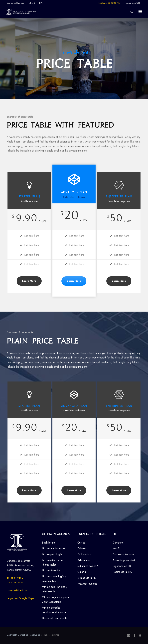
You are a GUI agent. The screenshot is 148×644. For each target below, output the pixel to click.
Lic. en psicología (52, 555)
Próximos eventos (87, 584)
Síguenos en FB (122, 566)
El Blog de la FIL (87, 578)
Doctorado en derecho (55, 618)
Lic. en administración (54, 549)
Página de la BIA (122, 572)
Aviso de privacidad (124, 560)
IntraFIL (32, 3)
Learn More (29, 281)
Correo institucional (16, 3)
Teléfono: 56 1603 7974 (110, 3)
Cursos (81, 543)
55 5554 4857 (15, 583)
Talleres (82, 549)
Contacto (118, 543)
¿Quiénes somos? (88, 566)
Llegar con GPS (133, 3)
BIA (41, 3)
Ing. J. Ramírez (52, 635)
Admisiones (84, 560)
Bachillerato (48, 543)
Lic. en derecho (51, 571)
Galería (82, 572)
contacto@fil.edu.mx (17, 591)
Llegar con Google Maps (20, 598)
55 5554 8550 (15, 578)
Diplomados (84, 555)
